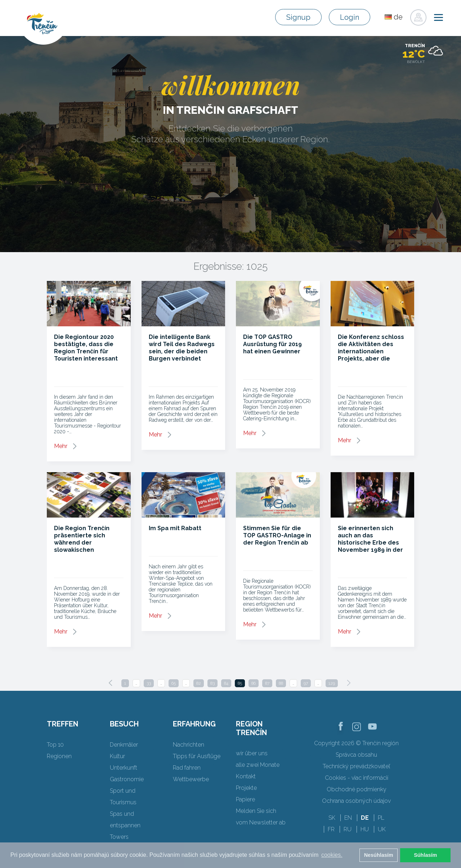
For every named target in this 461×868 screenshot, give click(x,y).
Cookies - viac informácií (357, 778)
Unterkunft (124, 768)
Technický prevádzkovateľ (356, 766)
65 (174, 683)
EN (348, 818)
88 (281, 683)
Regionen (59, 756)
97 (306, 683)
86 (254, 683)
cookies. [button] (332, 855)
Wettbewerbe (191, 779)
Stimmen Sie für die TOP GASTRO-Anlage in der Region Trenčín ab (277, 535)
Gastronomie (127, 779)
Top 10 (55, 745)
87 (267, 683)
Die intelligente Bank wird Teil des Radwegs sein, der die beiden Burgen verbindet (182, 348)
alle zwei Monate (258, 765)
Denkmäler (124, 745)
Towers (119, 837)
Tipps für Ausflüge (197, 756)
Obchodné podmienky (357, 789)
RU (348, 829)
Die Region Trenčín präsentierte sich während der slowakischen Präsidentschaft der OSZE (84, 546)
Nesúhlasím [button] (379, 855)
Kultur (117, 756)
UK (382, 829)
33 (149, 683)
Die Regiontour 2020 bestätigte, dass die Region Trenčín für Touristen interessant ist (86, 351)
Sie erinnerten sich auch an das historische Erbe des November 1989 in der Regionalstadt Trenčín (371, 543)
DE (365, 818)
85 (240, 683)
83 (212, 683)
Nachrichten (189, 745)
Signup (298, 17)
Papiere (245, 799)
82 (199, 683)
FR (331, 829)
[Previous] (111, 683)
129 (332, 683)
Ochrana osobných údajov (356, 801)
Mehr (61, 446)
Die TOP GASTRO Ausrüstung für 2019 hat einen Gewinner (272, 344)
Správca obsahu (356, 755)
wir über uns (252, 753)
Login (350, 17)
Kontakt (246, 776)
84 (226, 683)
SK (332, 818)
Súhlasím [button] (425, 855)
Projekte (246, 788)
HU (365, 829)
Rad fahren (187, 768)
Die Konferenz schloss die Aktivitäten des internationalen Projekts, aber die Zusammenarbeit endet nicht (371, 355)
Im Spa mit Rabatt (175, 528)
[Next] (349, 683)
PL (381, 818)
